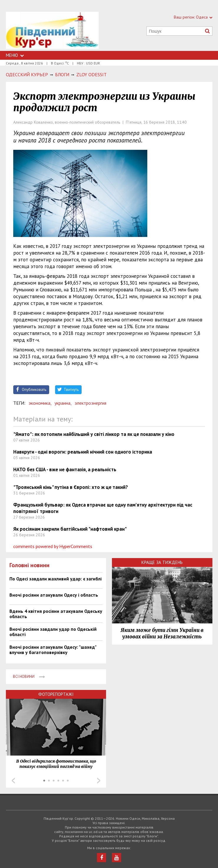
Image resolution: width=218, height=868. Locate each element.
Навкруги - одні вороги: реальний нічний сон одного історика (83, 452)
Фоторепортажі (56, 694)
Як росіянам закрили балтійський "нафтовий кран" (70, 529)
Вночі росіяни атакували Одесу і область (54, 595)
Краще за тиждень (162, 562)
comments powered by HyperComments (53, 546)
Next (99, 781)
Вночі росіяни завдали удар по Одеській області (53, 632)
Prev (13, 781)
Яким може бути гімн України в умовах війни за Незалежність (162, 633)
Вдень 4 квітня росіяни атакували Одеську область (56, 614)
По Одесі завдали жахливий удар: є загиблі (56, 579)
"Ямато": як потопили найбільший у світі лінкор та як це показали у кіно (94, 434)
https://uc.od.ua (52, 31)
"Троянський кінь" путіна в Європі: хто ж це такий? (71, 487)
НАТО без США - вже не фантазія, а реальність (65, 469)
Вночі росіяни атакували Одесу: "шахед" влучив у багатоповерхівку (53, 650)
